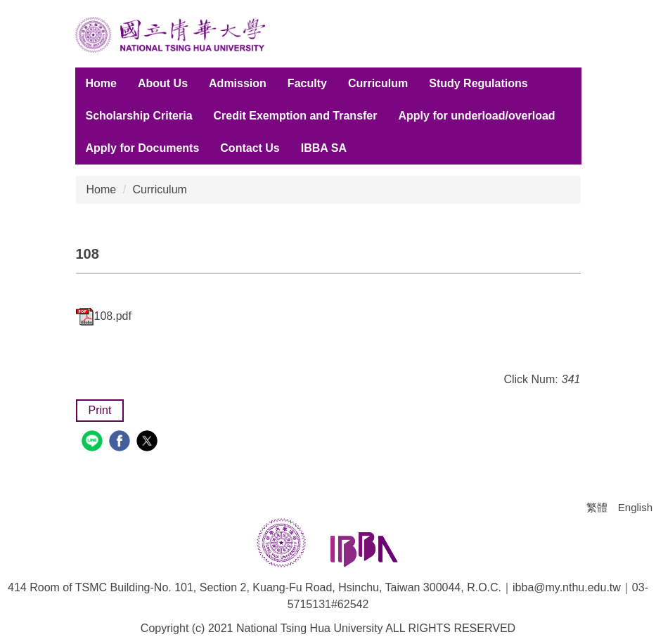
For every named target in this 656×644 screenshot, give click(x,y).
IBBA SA (324, 148)
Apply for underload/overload (476, 116)
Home (101, 83)
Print (100, 410)
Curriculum (378, 83)
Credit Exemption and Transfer (296, 116)
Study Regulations (478, 83)
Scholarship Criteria (139, 116)
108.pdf (104, 316)
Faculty (307, 83)
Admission (238, 83)
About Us (163, 83)
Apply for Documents (143, 148)
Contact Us (250, 148)
